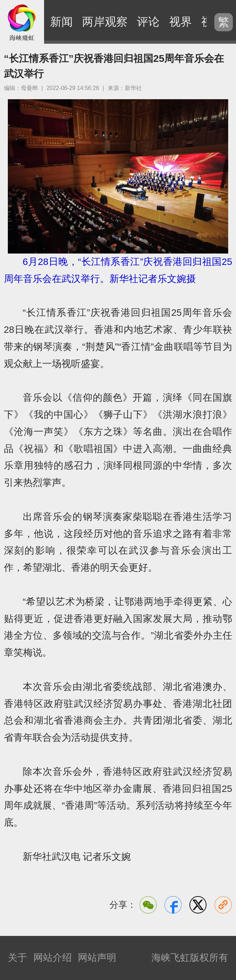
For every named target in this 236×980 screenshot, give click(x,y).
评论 (148, 22)
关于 (17, 958)
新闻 (61, 22)
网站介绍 (53, 958)
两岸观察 (105, 22)
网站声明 (97, 958)
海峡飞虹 (22, 22)
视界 (181, 22)
